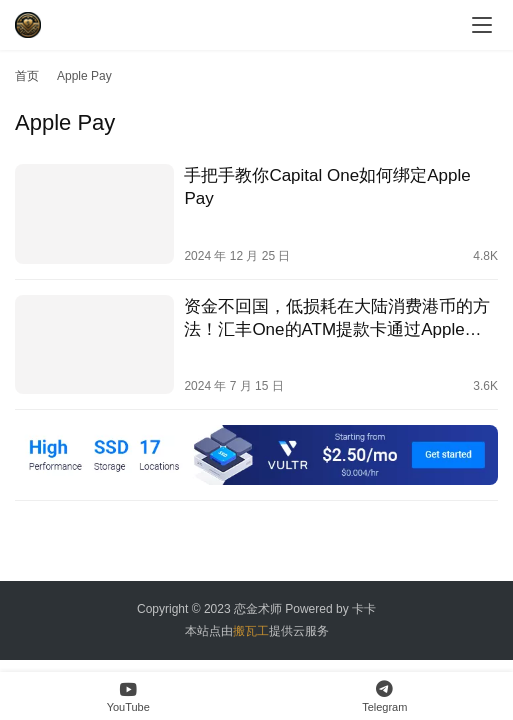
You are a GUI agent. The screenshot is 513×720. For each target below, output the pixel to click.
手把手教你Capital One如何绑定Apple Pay (327, 187)
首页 (27, 76)
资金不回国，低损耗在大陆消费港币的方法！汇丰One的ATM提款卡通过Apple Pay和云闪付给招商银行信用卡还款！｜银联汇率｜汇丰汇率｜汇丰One (337, 319)
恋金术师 (258, 609)
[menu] (482, 25)
